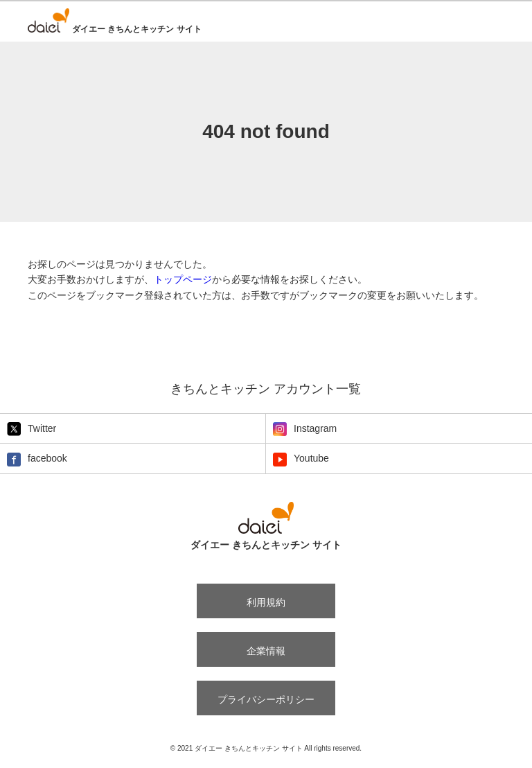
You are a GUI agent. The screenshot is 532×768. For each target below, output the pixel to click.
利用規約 (266, 602)
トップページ (183, 279)
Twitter (32, 429)
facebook (37, 460)
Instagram (305, 429)
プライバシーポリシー (266, 699)
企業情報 (266, 651)
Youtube (301, 460)
